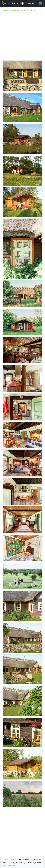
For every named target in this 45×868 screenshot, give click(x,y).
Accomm (14, 11)
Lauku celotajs (10, 860)
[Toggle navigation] (40, 3)
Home (5, 11)
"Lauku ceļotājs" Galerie (18, 3)
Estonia (24, 11)
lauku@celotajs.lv (9, 865)
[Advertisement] (22, 37)
